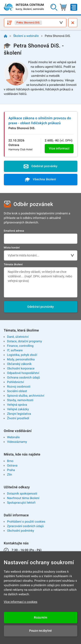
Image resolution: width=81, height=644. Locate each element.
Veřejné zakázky (18, 409)
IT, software (15, 350)
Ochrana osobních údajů (23, 378)
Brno (10, 461)
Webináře (13, 437)
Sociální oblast (17, 391)
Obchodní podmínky (20, 531)
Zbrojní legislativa (19, 414)
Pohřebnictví (15, 382)
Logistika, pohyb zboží (22, 355)
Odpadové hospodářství (23, 373)
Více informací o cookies (21, 602)
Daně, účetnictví (18, 337)
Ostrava (12, 466)
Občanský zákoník (19, 364)
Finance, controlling (20, 346)
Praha (11, 470)
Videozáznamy (17, 442)
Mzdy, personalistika (21, 360)
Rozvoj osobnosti (19, 387)
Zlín (9, 475)
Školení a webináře (26, 36)
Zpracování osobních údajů (25, 526)
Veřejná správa (17, 405)
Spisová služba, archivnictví (26, 396)
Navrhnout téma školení (23, 498)
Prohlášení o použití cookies (26, 522)
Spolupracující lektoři (21, 503)
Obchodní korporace (21, 369)
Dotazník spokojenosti (22, 494)
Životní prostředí (18, 418)
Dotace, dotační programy (24, 341)
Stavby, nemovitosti (20, 400)
